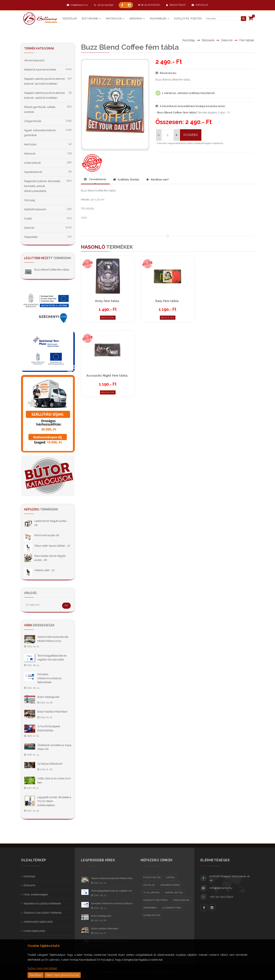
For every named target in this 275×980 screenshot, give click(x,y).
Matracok (114, 18)
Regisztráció (176, 5)
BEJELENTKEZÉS (149, 5)
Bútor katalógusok (48, 697)
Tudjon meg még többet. (42, 968)
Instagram (212, 908)
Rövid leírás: (166, 73)
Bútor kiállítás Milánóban (52, 712)
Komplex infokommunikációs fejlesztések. (49, 678)
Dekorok (136, 18)
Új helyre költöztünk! (50, 764)
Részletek (108, 318)
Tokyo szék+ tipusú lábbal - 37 (52, 546)
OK (66, 605)
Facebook (204, 908)
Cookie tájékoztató (34, 931)
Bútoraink (90, 18)
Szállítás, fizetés (188, 18)
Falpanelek (158, 18)
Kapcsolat (200, 5)
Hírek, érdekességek (36, 894)
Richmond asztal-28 (47, 535)
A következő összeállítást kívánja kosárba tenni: (191, 106)
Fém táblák (247, 40)
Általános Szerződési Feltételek (43, 913)
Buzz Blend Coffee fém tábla (52, 270)
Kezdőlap (70, 18)
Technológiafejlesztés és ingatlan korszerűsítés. (118, 891)
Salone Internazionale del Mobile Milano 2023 (116, 878)
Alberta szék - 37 (44, 570)
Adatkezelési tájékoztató (38, 922)
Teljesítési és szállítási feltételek (42, 903)
